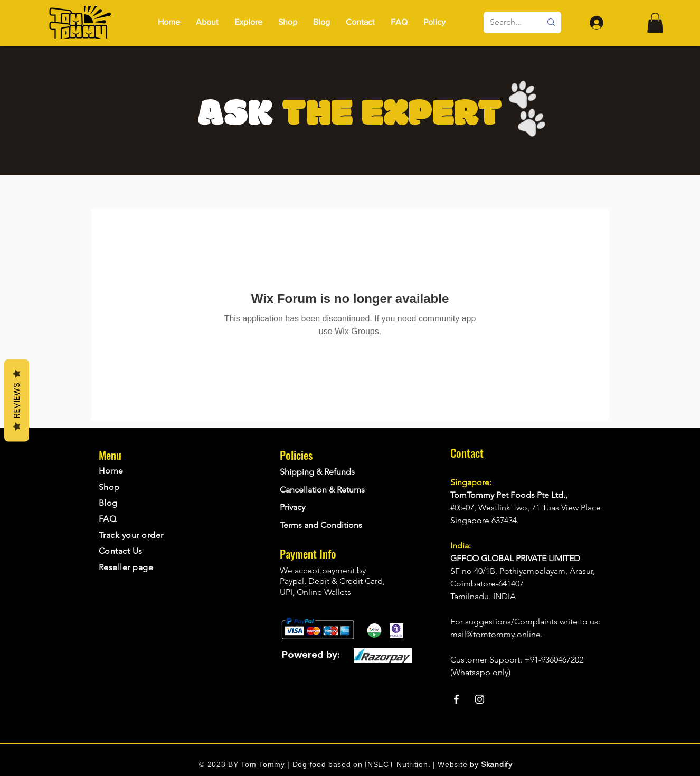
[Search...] (508, 22)
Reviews (17, 401)
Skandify (497, 764)
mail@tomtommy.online (495, 634)
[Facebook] (456, 699)
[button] (434, 22)
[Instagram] (480, 699)
